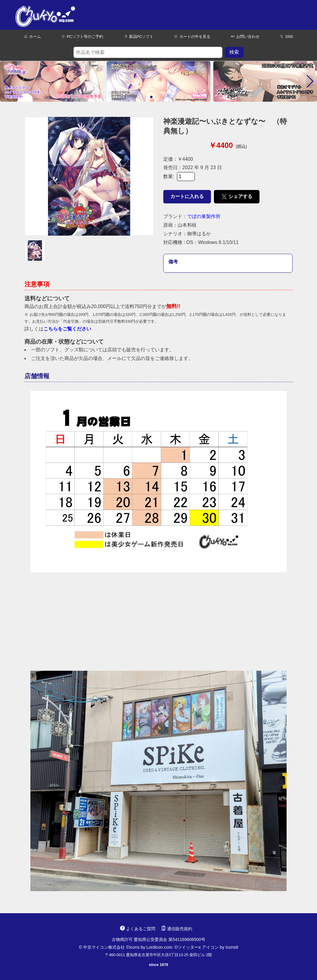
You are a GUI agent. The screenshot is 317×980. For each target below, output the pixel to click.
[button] (7, 81)
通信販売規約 (177, 929)
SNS (286, 37)
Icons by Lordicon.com (151, 947)
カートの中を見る (192, 37)
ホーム (32, 37)
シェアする (237, 197)
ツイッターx (189, 947)
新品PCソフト (139, 37)
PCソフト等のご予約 (82, 37)
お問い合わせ (245, 37)
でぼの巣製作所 (204, 216)
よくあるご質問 (138, 929)
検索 (234, 52)
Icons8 (232, 947)
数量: (179, 176)
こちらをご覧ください (67, 329)
